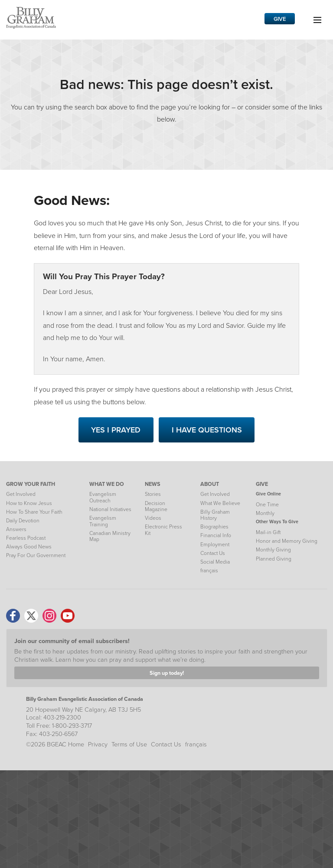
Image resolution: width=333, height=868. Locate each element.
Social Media (215, 562)
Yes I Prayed (116, 430)
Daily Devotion (23, 521)
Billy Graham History (215, 515)
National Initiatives (110, 509)
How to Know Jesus (29, 503)
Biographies (214, 527)
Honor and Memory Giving (287, 541)
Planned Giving (274, 559)
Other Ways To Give (277, 521)
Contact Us (213, 553)
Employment (215, 545)
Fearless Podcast (26, 538)
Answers (16, 529)
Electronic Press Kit (163, 530)
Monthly (265, 513)
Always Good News (29, 547)
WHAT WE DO (107, 484)
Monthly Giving (273, 550)
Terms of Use (129, 744)
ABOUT (210, 484)
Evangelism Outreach (103, 497)
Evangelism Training (103, 521)
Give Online (268, 494)
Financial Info (216, 535)
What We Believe (220, 503)
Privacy (98, 744)
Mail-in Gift (268, 532)
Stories (153, 494)
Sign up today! (167, 673)
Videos (153, 518)
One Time (267, 505)
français (209, 571)
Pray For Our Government (36, 555)
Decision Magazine (156, 506)
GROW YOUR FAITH (31, 484)
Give (280, 19)
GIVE (262, 484)
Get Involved (21, 494)
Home (76, 744)
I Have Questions (207, 430)
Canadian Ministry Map (110, 536)
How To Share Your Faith (34, 512)
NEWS (153, 484)
